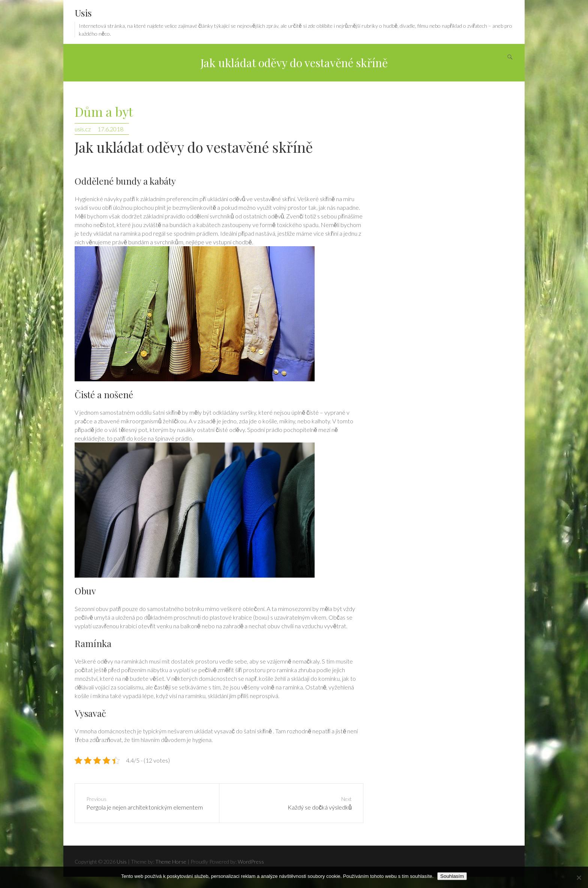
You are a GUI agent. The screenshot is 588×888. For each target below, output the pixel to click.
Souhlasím (452, 876)
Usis (83, 13)
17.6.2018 (110, 129)
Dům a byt (104, 112)
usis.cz (83, 129)
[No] (579, 877)
